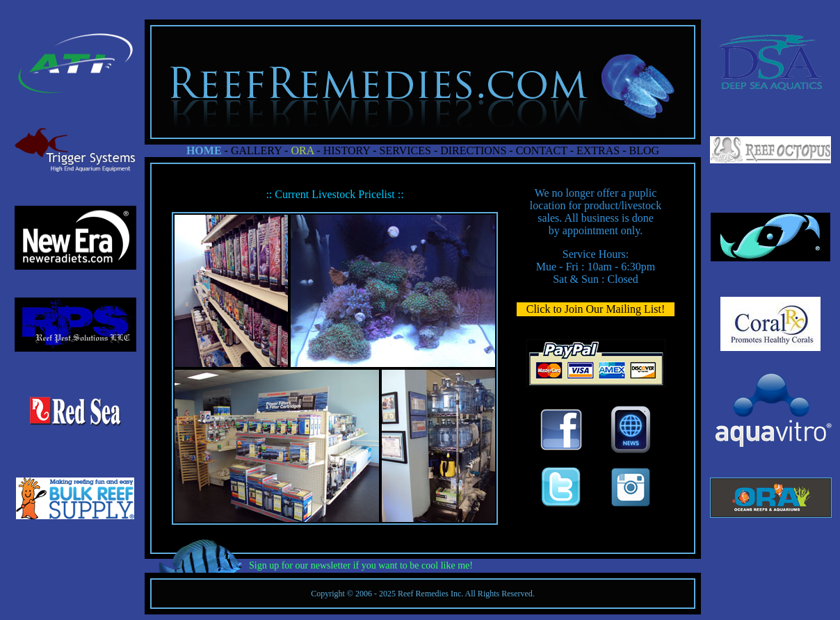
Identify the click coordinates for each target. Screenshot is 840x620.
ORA (302, 150)
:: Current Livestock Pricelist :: (334, 194)
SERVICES (405, 150)
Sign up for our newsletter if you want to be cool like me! (361, 565)
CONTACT (542, 150)
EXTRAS (598, 150)
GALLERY (256, 150)
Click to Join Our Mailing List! (596, 309)
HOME (204, 150)
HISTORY (347, 150)
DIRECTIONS (472, 150)
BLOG (645, 150)
